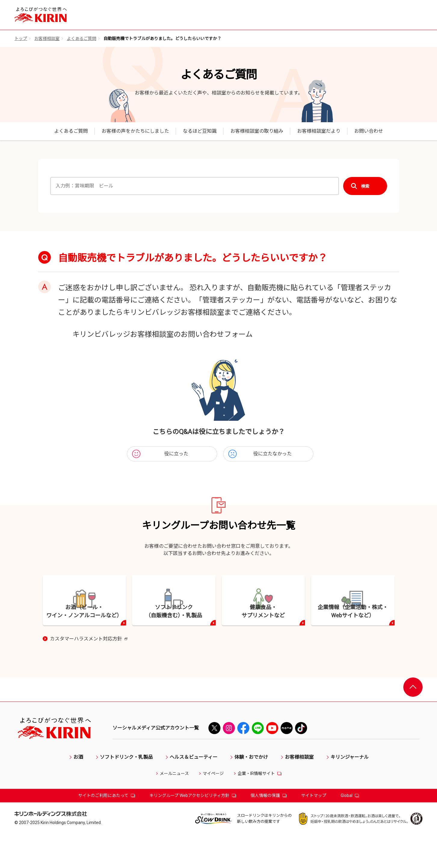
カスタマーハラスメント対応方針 (89, 672)
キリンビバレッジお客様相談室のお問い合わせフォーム (163, 334)
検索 (365, 186)
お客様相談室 (47, 39)
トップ (21, 39)
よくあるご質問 (82, 39)
